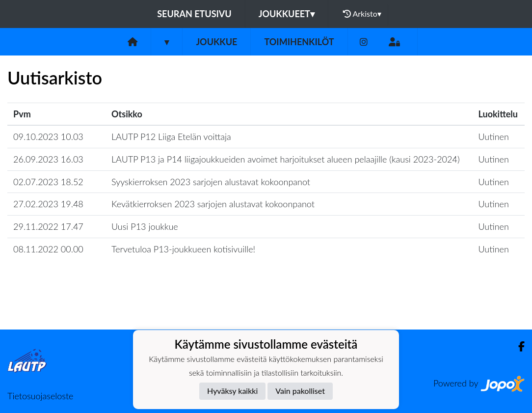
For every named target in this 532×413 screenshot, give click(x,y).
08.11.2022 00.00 (48, 249)
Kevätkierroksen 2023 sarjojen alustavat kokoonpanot (213, 204)
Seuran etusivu (194, 14)
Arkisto (362, 14)
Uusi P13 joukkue (145, 226)
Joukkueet (287, 14)
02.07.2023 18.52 (48, 182)
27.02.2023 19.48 (48, 204)
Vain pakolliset (300, 391)
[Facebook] (518, 346)
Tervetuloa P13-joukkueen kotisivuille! (183, 249)
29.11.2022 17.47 (48, 226)
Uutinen (494, 137)
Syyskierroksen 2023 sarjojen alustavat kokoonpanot (211, 182)
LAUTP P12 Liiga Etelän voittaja (171, 137)
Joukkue (216, 42)
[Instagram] (364, 42)
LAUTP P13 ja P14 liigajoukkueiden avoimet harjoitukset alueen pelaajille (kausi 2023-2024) (286, 159)
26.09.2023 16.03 (48, 159)
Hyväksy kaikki (232, 391)
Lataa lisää (266, 308)
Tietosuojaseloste (40, 396)
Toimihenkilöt (299, 42)
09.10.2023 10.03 (48, 137)
